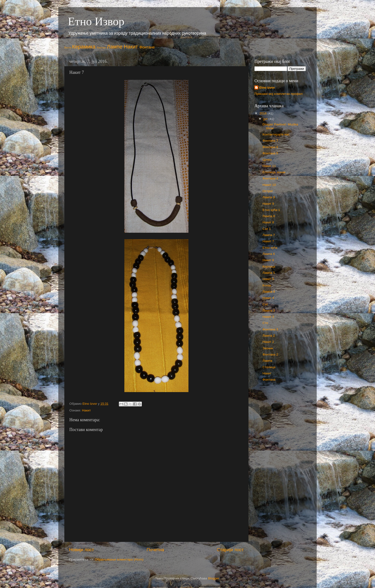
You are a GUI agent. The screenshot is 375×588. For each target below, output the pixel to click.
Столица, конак (274, 172)
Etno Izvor (267, 88)
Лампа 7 (269, 235)
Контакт (102, 48)
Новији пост (82, 550)
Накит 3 (268, 317)
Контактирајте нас (276, 134)
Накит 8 (268, 222)
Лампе (115, 47)
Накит (131, 47)
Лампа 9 (269, 197)
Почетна (155, 550)
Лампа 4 (269, 292)
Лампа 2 (269, 336)
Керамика (84, 47)
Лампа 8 (269, 216)
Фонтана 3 (270, 329)
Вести (68, 48)
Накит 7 (268, 241)
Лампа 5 (269, 273)
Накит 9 (268, 204)
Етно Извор (96, 21)
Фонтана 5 (270, 153)
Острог (268, 191)
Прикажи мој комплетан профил (278, 94)
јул (266, 119)
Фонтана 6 (270, 147)
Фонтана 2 (270, 354)
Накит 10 (269, 185)
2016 (264, 113)
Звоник (268, 348)
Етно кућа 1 (271, 210)
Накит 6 (268, 260)
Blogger (214, 578)
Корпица (269, 267)
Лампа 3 (269, 310)
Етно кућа (270, 248)
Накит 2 (268, 342)
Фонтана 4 (270, 178)
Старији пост (230, 550)
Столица (269, 367)
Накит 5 (268, 279)
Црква (267, 159)
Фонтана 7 (270, 141)
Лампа (267, 361)
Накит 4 (268, 298)
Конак (267, 285)
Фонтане (147, 47)
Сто (265, 323)
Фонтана (269, 380)
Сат (265, 304)
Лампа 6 (269, 254)
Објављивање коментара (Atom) (119, 559)
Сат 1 (267, 229)
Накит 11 (269, 166)
